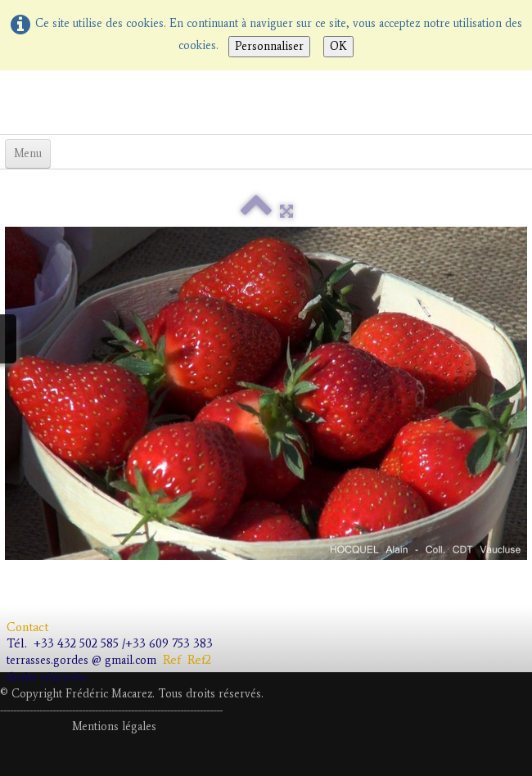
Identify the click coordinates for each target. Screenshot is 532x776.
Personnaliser (269, 46)
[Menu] (28, 154)
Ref (172, 660)
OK (338, 46)
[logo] (6, 101)
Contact (29, 627)
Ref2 (203, 660)
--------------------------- (110, 710)
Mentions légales (114, 726)
